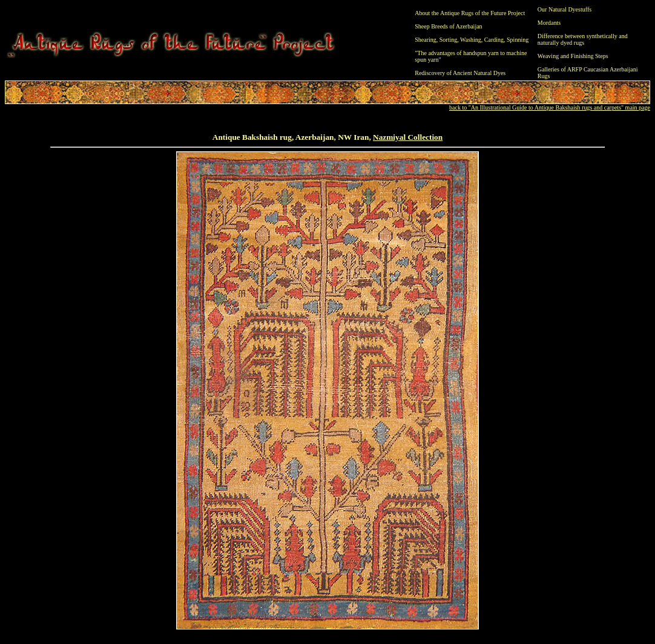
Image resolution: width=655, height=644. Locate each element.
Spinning (518, 40)
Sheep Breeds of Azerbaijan (448, 26)
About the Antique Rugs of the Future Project (470, 13)
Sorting (448, 40)
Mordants (549, 23)
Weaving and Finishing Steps (573, 56)
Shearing (426, 40)
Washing (471, 40)
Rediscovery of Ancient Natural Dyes (460, 73)
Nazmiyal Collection (408, 137)
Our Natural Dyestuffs (564, 9)
